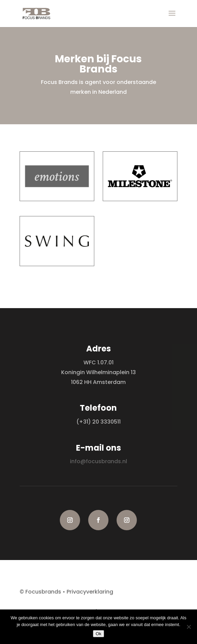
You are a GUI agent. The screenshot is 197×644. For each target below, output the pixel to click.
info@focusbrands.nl (98, 461)
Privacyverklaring (90, 592)
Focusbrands (43, 592)
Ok (98, 634)
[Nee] (189, 627)
